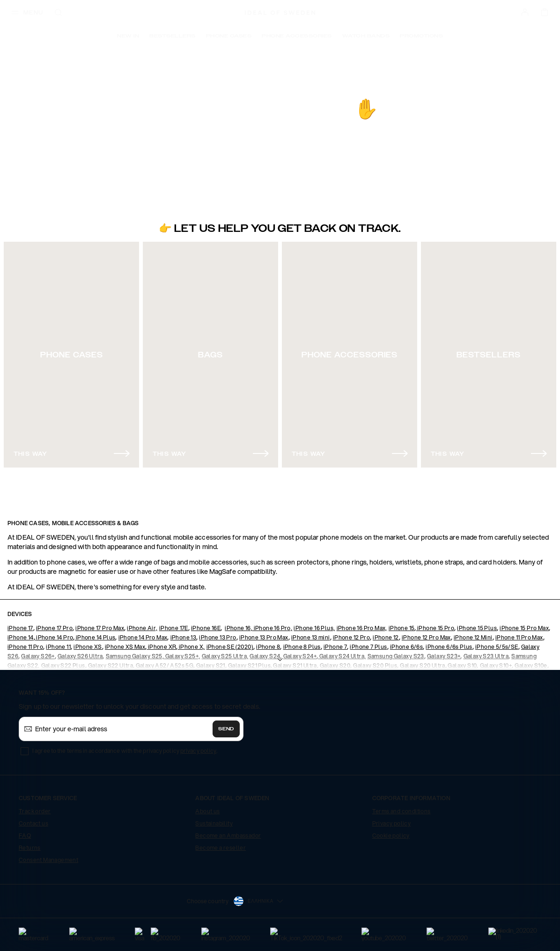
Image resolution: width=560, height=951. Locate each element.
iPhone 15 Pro (435, 628)
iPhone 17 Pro (54, 628)
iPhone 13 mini (311, 637)
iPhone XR (161, 647)
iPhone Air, (142, 628)
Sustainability (214, 823)
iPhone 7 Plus (368, 647)
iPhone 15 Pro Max (524, 628)
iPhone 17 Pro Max (100, 628)
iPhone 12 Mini (473, 637)
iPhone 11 (58, 647)
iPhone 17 (20, 628)
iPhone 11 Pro (25, 647)
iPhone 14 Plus (95, 637)
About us (207, 811)
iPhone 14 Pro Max (143, 637)
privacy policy (198, 751)
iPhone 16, (239, 628)
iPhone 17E (174, 628)
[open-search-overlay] (59, 13)
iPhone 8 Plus (302, 647)
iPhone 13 (184, 637)
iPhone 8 (268, 647)
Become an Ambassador (228, 836)
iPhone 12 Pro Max (426, 637)
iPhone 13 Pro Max (264, 637)
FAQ (25, 836)
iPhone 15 (402, 628)
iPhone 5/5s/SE (497, 647)
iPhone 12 (386, 637)
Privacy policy (392, 823)
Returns (30, 848)
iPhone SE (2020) (230, 647)
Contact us (33, 823)
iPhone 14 (21, 637)
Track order (35, 811)
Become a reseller (221, 848)
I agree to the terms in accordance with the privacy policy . (125, 751)
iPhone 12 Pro (351, 637)
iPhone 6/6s (406, 647)
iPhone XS (88, 647)
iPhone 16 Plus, (314, 628)
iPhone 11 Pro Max (519, 637)
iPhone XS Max (125, 647)
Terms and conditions (402, 811)
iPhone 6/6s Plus (449, 647)
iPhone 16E (206, 628)
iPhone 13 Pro (217, 637)
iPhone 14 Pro (54, 637)
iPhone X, (191, 647)
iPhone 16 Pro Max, (362, 628)
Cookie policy (391, 836)
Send (226, 729)
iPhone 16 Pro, (272, 628)
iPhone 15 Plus (477, 628)
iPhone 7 (335, 647)
